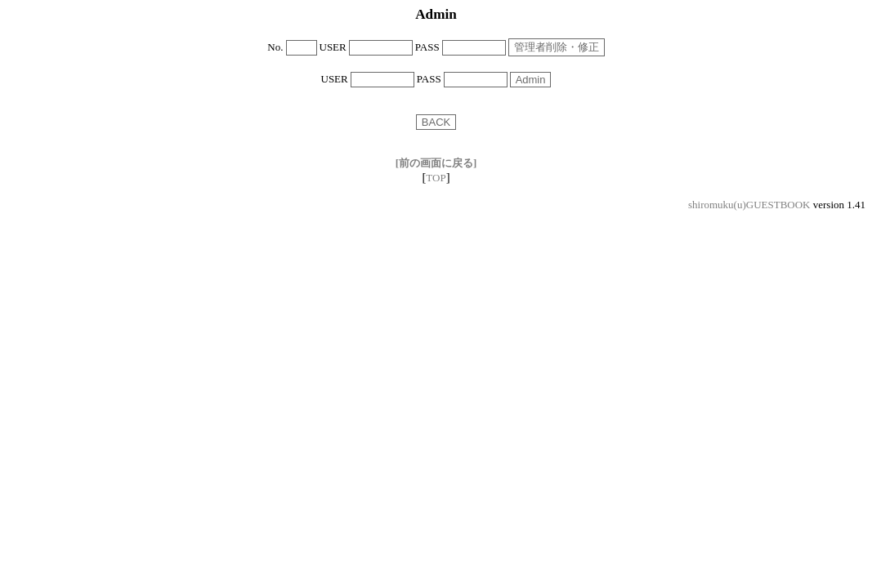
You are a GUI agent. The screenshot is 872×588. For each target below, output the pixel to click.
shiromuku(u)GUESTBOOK (749, 205)
